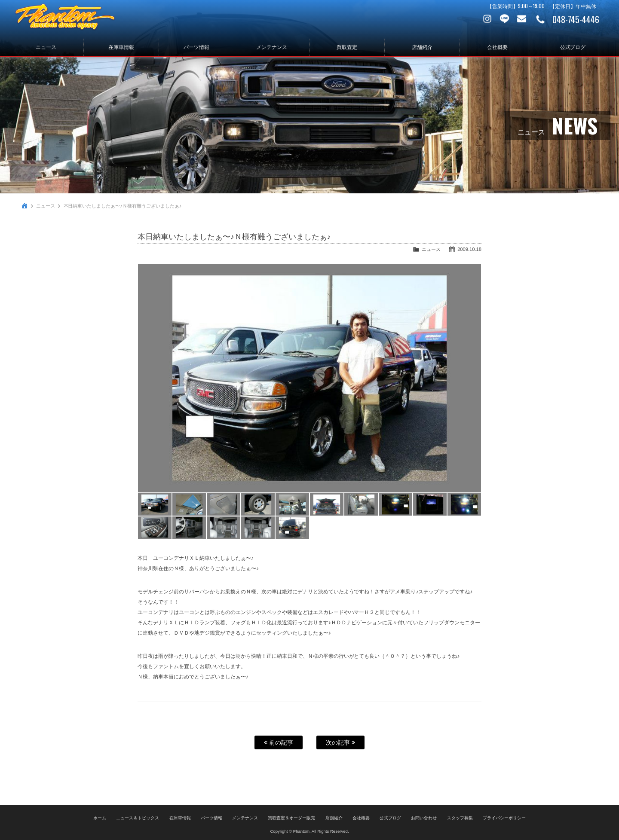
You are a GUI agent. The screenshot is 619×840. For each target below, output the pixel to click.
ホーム (100, 817)
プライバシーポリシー (504, 817)
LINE (505, 19)
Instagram (488, 19)
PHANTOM (73, 19)
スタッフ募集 (460, 817)
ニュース (46, 47)
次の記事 (340, 742)
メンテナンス (272, 47)
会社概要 (497, 47)
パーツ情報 (196, 47)
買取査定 (347, 47)
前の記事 (279, 742)
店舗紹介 (422, 47)
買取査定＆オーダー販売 (291, 817)
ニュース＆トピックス (138, 817)
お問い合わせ (522, 19)
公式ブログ (573, 47)
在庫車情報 (121, 47)
